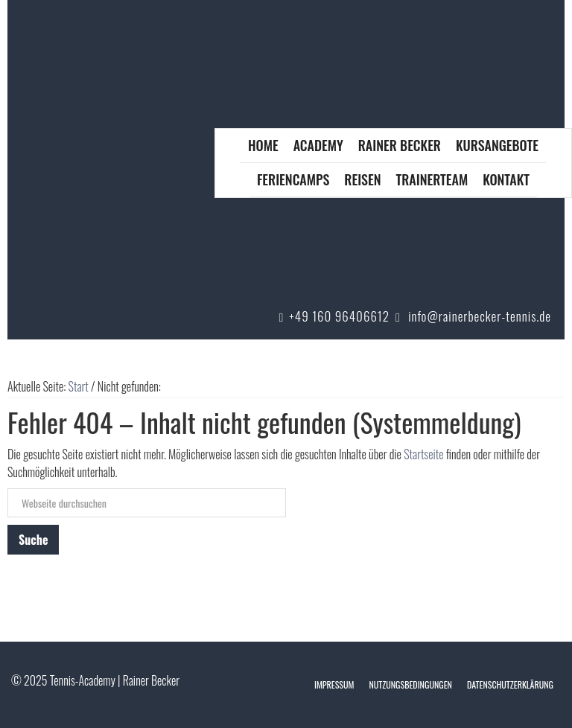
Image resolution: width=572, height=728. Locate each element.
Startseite (423, 454)
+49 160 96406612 (339, 316)
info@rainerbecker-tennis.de (480, 316)
